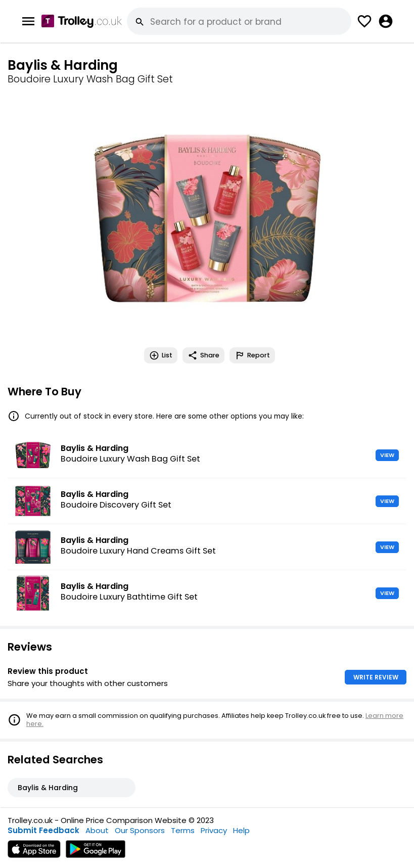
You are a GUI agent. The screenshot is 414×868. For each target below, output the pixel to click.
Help (241, 830)
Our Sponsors (140, 830)
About (97, 830)
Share (203, 355)
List (161, 355)
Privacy (214, 830)
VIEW (387, 455)
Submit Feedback (43, 830)
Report (252, 355)
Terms (183, 830)
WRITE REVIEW (376, 677)
